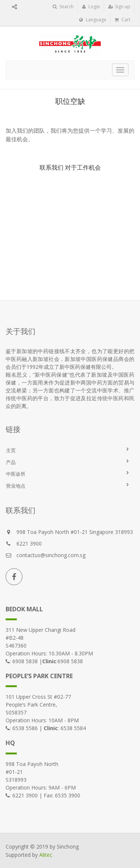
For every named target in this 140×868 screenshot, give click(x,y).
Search (63, 7)
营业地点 (16, 486)
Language (93, 20)
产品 (11, 462)
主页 (11, 450)
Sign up (119, 7)
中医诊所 (16, 474)
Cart (122, 20)
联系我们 (52, 167)
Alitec (46, 855)
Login (91, 7)
